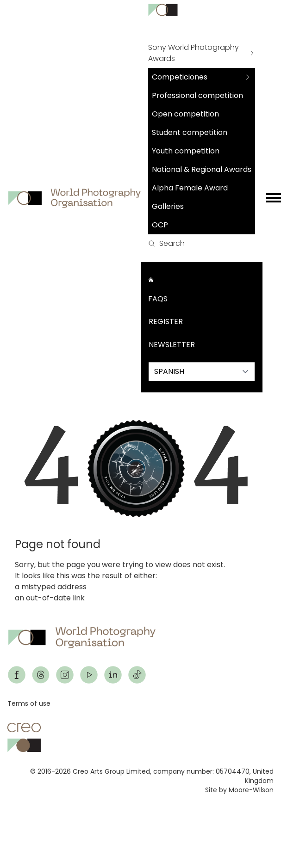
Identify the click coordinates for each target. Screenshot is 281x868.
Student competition (190, 132)
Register (166, 321)
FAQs (158, 299)
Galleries (168, 206)
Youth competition (186, 151)
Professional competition (197, 95)
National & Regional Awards (202, 169)
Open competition (185, 114)
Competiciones (180, 77)
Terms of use (29, 703)
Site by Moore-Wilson (239, 790)
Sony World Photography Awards (194, 53)
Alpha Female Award (190, 188)
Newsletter (172, 345)
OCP (160, 225)
